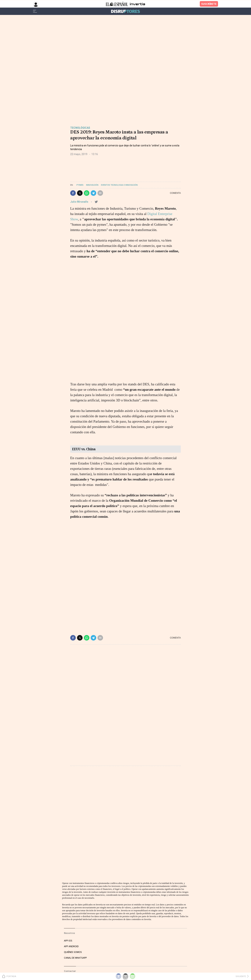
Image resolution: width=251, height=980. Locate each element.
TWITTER (69, 911)
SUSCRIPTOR (71, 890)
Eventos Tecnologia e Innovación (119, 185)
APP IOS (68, 835)
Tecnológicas (80, 128)
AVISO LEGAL (71, 949)
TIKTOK (68, 928)
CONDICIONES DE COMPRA (78, 960)
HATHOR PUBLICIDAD (75, 873)
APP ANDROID (71, 840)
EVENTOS (69, 878)
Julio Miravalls (80, 202)
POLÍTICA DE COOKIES (75, 966)
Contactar (70, 865)
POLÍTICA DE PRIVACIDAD (77, 954)
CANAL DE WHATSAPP (75, 852)
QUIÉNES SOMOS (73, 846)
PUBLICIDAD (70, 884)
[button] (73, 193)
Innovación (92, 185)
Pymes (80, 185)
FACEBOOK (70, 916)
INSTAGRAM (70, 922)
